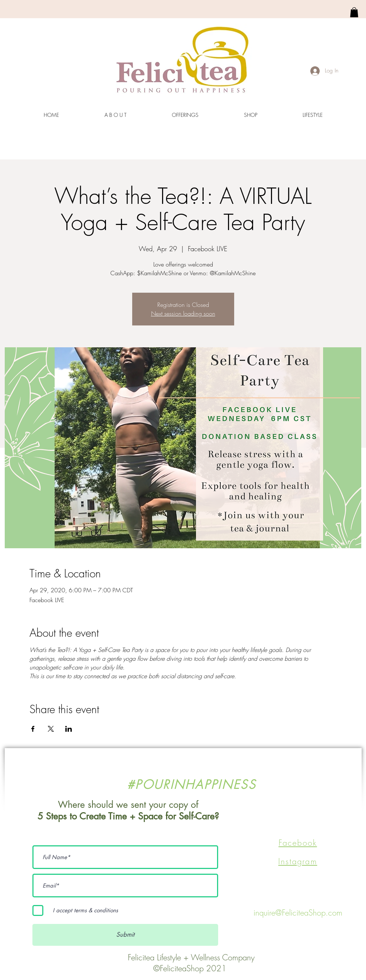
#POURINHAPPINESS (191, 785)
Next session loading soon (183, 313)
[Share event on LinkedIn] (69, 729)
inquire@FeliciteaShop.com (298, 913)
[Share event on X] (51, 729)
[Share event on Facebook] (33, 729)
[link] (354, 12)
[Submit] (125, 935)
